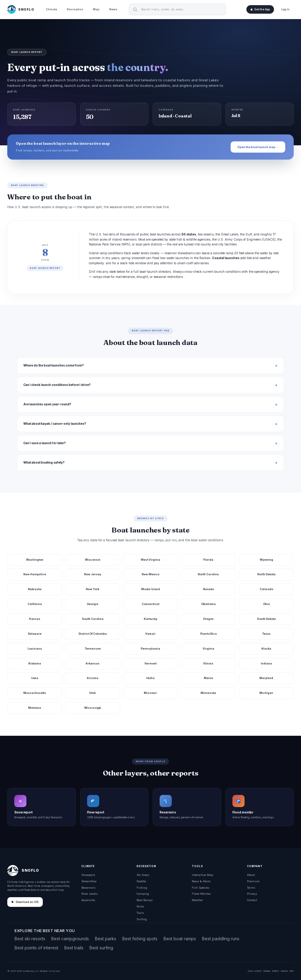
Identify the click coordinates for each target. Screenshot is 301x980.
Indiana (266, 663)
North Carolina (208, 574)
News (113, 9)
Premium (253, 881)
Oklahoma (208, 604)
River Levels (90, 894)
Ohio (266, 604)
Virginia (208, 649)
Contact (252, 900)
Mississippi (93, 708)
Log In (285, 9)
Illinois (208, 663)
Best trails (74, 948)
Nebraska (35, 589)
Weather (197, 900)
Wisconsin (93, 560)
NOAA (267, 971)
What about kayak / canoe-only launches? (55, 424)
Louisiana (35, 649)
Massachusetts (35, 693)
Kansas (35, 619)
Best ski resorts (30, 939)
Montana (35, 708)
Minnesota (208, 693)
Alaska (266, 649)
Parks (140, 906)
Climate (51, 9)
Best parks (106, 939)
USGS (258, 971)
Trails (140, 913)
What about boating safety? (44, 463)
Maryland (266, 678)
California (35, 604)
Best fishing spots (140, 939)
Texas (266, 634)
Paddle (141, 881)
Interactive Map (202, 875)
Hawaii (150, 634)
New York (93, 589)
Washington (35, 560)
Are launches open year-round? (47, 404)
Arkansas (93, 663)
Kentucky (150, 619)
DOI (292, 971)
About (251, 875)
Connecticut (150, 604)
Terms (251, 888)
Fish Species (201, 888)
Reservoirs (88, 888)
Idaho (150, 678)
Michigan (266, 693)
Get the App (260, 9)
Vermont (150, 663)
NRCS (275, 971)
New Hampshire (35, 574)
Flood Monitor (201, 894)
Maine (208, 678)
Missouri (150, 693)
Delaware (35, 634)
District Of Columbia (93, 634)
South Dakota (266, 619)
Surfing (142, 919)
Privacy (252, 894)
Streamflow (89, 881)
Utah (93, 693)
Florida (208, 560)
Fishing (142, 888)
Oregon (208, 619)
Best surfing (101, 948)
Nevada (208, 589)
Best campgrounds (70, 939)
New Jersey (93, 574)
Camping (143, 894)
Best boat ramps (180, 939)
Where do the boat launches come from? (54, 365)
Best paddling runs (221, 939)
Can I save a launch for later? (45, 443)
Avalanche (88, 900)
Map (96, 9)
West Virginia (150, 560)
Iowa (35, 678)
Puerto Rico (208, 634)
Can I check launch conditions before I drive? (57, 385)
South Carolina (93, 619)
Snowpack (88, 875)
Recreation (75, 9)
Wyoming (266, 560)
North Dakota (266, 574)
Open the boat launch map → (258, 147)
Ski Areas (143, 875)
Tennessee (93, 649)
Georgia (93, 604)
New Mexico (150, 574)
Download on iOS (25, 902)
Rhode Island (150, 589)
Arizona (93, 678)
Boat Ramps (145, 900)
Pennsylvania (150, 649)
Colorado (266, 589)
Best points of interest (36, 948)
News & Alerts (201, 881)
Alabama (35, 663)
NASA (284, 971)
